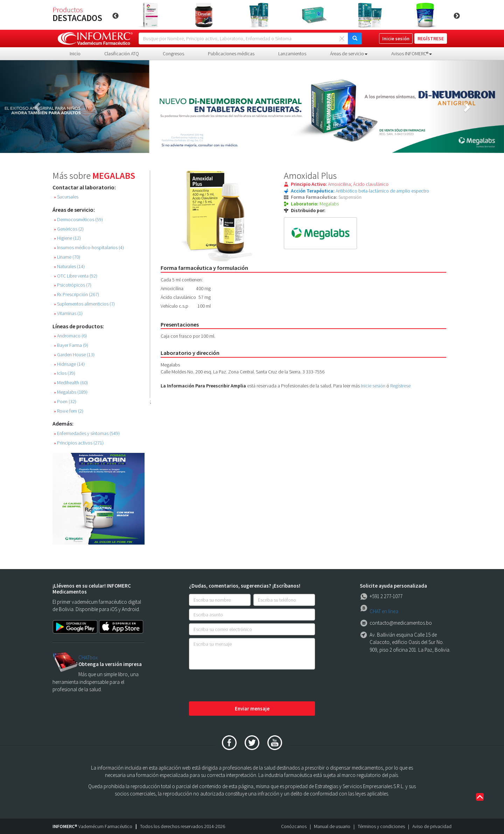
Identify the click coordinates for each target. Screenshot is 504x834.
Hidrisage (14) (69, 364)
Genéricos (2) (69, 229)
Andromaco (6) (70, 336)
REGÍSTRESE (431, 38)
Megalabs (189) (71, 392)
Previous (115, 16)
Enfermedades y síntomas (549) (87, 433)
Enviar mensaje (252, 709)
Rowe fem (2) (69, 411)
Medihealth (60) (71, 383)
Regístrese (400, 386)
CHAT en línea (384, 611)
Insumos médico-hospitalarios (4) (89, 248)
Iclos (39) (65, 373)
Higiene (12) (67, 238)
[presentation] (242, 686)
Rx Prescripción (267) (76, 295)
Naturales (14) (69, 267)
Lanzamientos (292, 54)
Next (457, 16)
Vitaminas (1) (68, 313)
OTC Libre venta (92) (76, 276)
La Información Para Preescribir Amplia (203, 386)
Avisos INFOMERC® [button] (412, 54)
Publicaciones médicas (231, 54)
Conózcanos (294, 826)
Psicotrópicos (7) (73, 285)
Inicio (75, 54)
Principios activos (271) (79, 443)
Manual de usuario (332, 826)
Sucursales (66, 197)
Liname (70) (67, 257)
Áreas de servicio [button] (349, 54)
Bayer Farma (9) (71, 345)
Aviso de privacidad (432, 826)
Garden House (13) (74, 355)
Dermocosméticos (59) (78, 220)
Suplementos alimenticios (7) (84, 304)
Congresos (173, 54)
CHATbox (88, 657)
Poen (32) (65, 402)
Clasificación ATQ (122, 54)
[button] (38, 107)
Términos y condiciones (381, 826)
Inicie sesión (373, 386)
